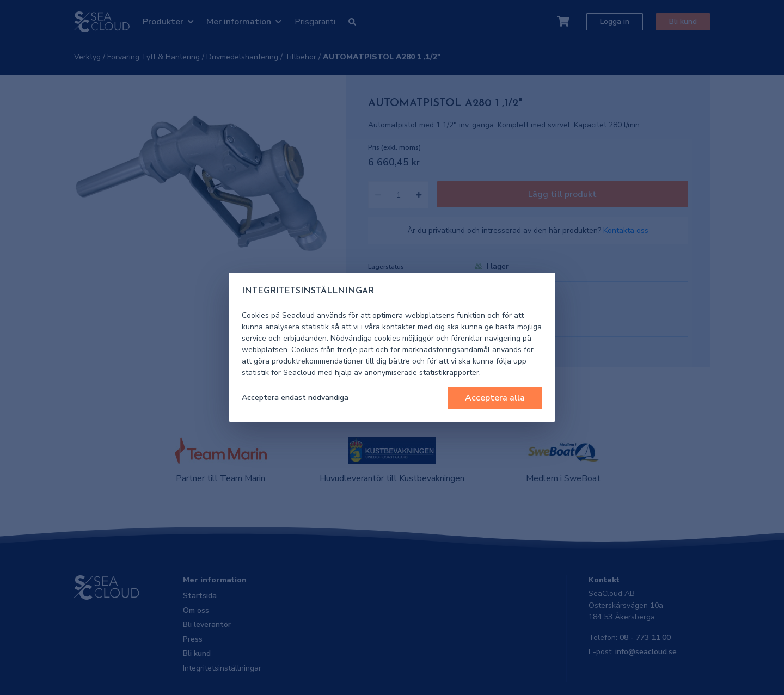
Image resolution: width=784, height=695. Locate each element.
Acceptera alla (495, 398)
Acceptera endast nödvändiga (295, 398)
